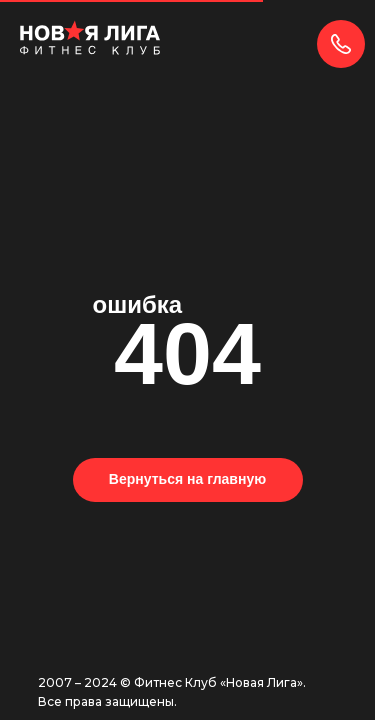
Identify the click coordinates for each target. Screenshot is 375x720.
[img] (90, 37)
